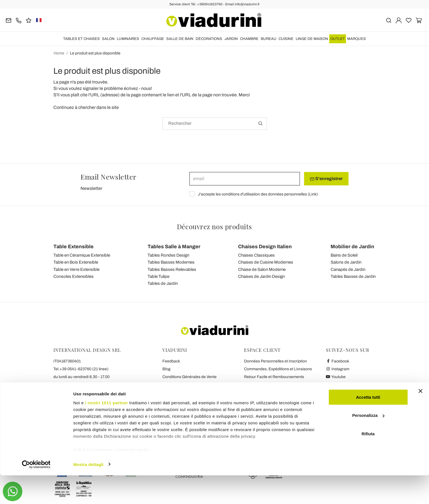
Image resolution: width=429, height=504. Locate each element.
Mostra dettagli (88, 493)
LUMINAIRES (128, 39)
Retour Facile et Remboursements (274, 377)
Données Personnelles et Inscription (275, 361)
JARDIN (231, 39)
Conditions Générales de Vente (189, 377)
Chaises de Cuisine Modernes (266, 262)
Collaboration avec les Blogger (189, 392)
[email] (245, 179)
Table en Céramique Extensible (82, 255)
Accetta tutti (368, 426)
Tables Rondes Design (168, 255)
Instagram (338, 369)
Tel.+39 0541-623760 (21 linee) (81, 369)
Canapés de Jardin (348, 269)
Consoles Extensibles (74, 276)
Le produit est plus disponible (95, 53)
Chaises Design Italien (265, 247)
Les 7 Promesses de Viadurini (188, 408)
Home (59, 53)
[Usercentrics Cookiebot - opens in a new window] (36, 493)
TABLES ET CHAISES (81, 39)
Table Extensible (74, 247)
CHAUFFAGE (153, 39)
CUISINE (286, 39)
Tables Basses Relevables (172, 269)
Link (313, 194)
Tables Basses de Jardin (353, 276)
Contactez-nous (176, 400)
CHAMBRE (249, 39)
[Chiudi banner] (420, 420)
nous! (147, 88)
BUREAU (269, 39)
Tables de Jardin (163, 283)
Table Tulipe (158, 276)
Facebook (338, 361)
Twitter (335, 385)
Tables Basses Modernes (171, 262)
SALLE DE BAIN (180, 39)
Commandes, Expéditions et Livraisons (278, 369)
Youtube (336, 377)
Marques (356, 39)
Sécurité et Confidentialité (185, 385)
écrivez (131, 88)
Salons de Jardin (346, 262)
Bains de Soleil (344, 255)
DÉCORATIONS (209, 39)
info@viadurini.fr (68, 400)
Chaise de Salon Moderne (262, 269)
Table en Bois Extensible (76, 262)
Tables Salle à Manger (174, 247)
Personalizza (368, 444)
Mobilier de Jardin (352, 247)
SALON (108, 39)
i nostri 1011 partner (106, 431)
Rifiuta (368, 462)
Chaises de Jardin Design (261, 276)
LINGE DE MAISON (312, 39)
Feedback (171, 361)
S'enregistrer (326, 179)
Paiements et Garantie (264, 385)
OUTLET (338, 39)
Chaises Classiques (256, 255)
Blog (166, 369)
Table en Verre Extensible (76, 269)
